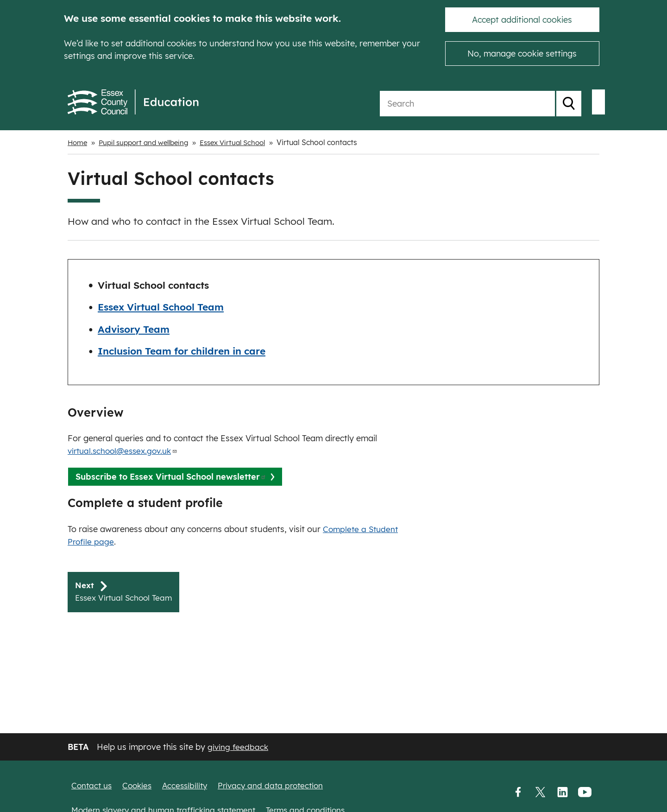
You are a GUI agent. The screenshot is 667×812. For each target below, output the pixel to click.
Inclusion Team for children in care (182, 351)
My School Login (551, 102)
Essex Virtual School (244, 142)
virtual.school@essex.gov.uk (126, 451)
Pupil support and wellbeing (149, 142)
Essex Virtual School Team (161, 307)
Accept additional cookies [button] (522, 20)
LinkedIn (562, 792)
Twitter (540, 792)
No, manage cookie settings (522, 54)
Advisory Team (134, 329)
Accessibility (190, 785)
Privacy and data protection (279, 785)
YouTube (585, 792)
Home (78, 142)
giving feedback (239, 747)
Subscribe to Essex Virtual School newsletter (171, 477)
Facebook (518, 792)
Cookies (140, 785)
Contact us (93, 785)
